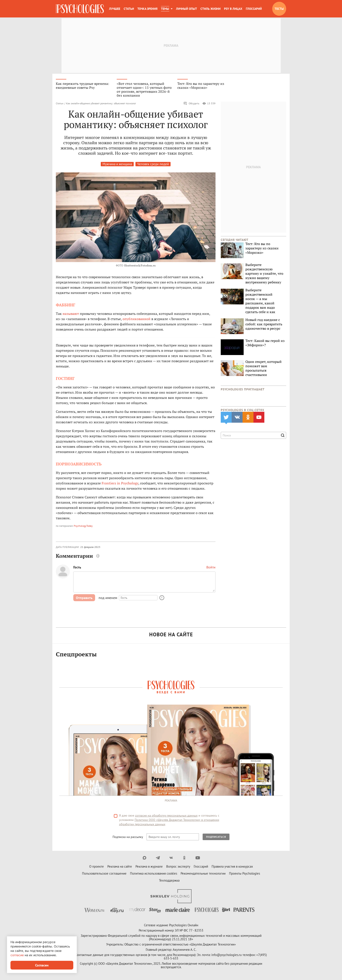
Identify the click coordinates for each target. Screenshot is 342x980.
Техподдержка (169, 881)
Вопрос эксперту (178, 867)
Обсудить (191, 104)
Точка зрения (147, 9)
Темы (165, 9)
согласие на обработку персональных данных (166, 816)
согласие (17, 955)
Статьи (129, 9)
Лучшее (115, 9)
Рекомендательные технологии (203, 874)
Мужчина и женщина (117, 164)
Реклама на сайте (120, 867)
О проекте (97, 867)
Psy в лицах (233, 9)
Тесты (279, 9)
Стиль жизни (210, 9)
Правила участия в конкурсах (232, 867)
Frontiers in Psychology (120, 484)
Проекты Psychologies (245, 874)
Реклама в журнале (149, 867)
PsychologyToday (83, 526)
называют (71, 314)
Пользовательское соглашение (104, 874)
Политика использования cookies (154, 874)
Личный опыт (186, 9)
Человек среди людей (153, 164)
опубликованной (137, 319)
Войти (211, 568)
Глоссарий (254, 9)
